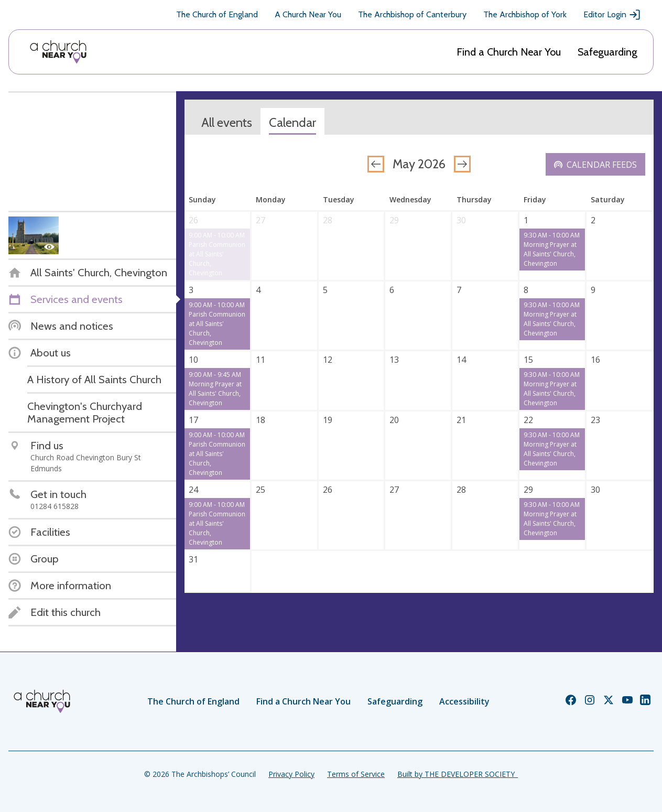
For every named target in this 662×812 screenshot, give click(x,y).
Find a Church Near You (509, 52)
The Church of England (217, 14)
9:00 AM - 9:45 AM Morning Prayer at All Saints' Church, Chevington (215, 389)
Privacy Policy (291, 774)
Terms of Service (356, 774)
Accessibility (464, 701)
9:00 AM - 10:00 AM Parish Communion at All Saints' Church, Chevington (217, 254)
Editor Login (612, 15)
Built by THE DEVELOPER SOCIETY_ (458, 774)
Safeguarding (607, 52)
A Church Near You (308, 14)
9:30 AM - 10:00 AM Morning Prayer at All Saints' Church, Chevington (552, 249)
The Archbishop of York (525, 14)
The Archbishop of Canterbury (412, 14)
